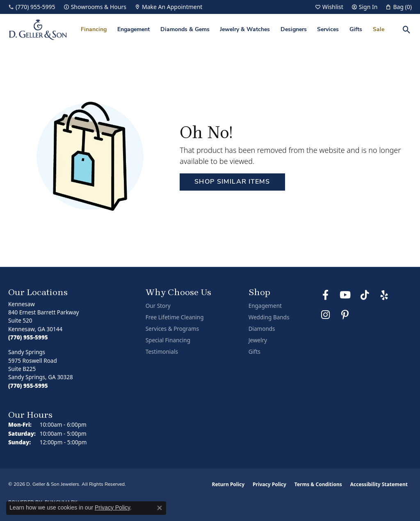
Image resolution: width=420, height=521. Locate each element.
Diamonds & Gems (185, 30)
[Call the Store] (28, 337)
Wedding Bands (269, 317)
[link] (32, 7)
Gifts (356, 30)
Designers (294, 30)
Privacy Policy (269, 484)
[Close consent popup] (160, 508)
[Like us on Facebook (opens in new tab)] (325, 295)
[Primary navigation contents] (233, 30)
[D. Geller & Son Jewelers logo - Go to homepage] (38, 30)
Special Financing (168, 340)
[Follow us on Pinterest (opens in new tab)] (345, 315)
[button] (329, 7)
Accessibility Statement (379, 484)
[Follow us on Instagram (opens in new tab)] (325, 315)
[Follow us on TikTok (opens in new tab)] (365, 295)
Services (328, 30)
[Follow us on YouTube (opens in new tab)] (345, 295)
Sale (379, 30)
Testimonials (162, 352)
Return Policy (228, 484)
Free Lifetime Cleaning (175, 317)
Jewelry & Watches (245, 30)
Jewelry (258, 340)
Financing (94, 30)
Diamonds (262, 329)
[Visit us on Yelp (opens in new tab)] (384, 295)
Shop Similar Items (232, 182)
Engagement (134, 30)
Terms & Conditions (318, 484)
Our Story (158, 306)
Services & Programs (172, 329)
